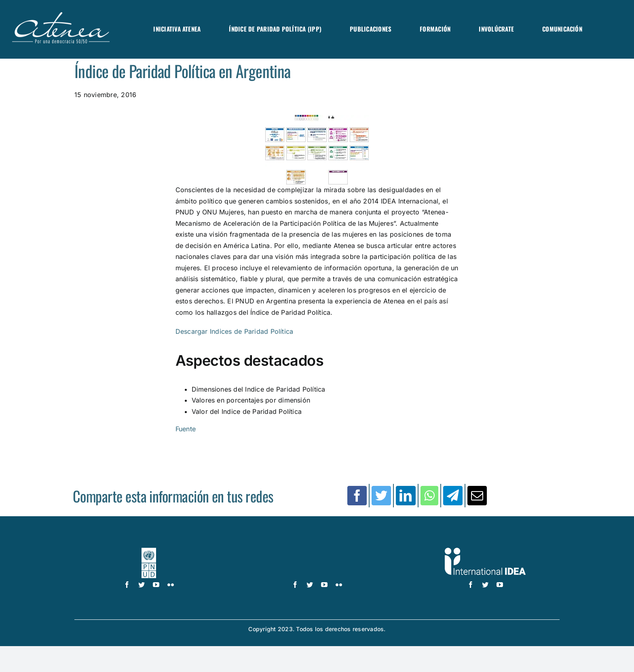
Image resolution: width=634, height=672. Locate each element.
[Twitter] (381, 496)
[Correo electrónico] (477, 496)
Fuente (186, 429)
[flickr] (171, 585)
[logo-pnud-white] (149, 551)
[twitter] (142, 585)
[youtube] (156, 585)
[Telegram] (453, 496)
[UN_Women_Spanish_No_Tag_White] (317, 551)
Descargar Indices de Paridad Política (235, 331)
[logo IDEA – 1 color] (485, 551)
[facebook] (127, 585)
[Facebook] (357, 496)
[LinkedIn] (406, 496)
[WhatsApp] (429, 496)
